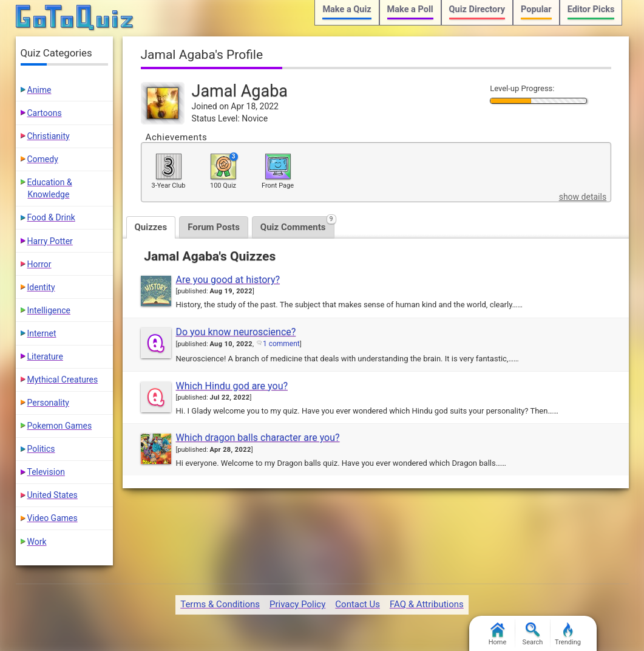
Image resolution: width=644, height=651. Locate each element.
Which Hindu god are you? (232, 386)
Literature (45, 356)
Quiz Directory (477, 9)
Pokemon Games (60, 426)
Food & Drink (51, 217)
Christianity (49, 136)
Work (37, 542)
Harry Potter (50, 241)
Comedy (43, 159)
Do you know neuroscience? (236, 332)
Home (498, 634)
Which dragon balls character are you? (258, 438)
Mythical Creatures (63, 380)
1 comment (281, 344)
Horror (39, 264)
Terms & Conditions (220, 604)
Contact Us (358, 604)
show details (583, 197)
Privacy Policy (297, 604)
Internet (42, 333)
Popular (536, 9)
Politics (41, 449)
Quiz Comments (297, 224)
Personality (48, 403)
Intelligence (49, 310)
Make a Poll (410, 9)
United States (53, 495)
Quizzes (151, 227)
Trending (568, 634)
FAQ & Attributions (427, 604)
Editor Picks (591, 9)
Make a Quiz (347, 9)
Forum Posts (214, 227)
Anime (39, 90)
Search (533, 634)
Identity (41, 287)
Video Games (53, 518)
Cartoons (45, 113)
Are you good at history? (228, 280)
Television (46, 472)
